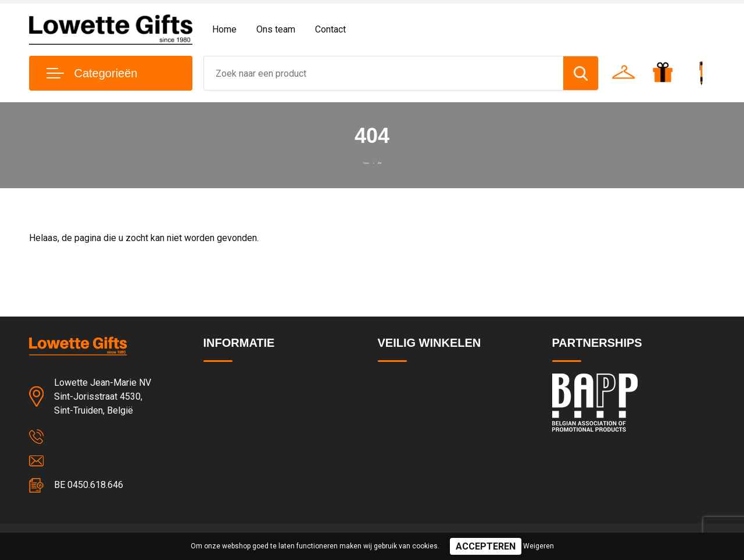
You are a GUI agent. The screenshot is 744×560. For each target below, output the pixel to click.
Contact (330, 29)
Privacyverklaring (409, 407)
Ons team (276, 29)
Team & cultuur (233, 407)
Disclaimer (398, 457)
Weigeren (539, 546)
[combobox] (384, 73)
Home (224, 29)
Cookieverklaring (409, 432)
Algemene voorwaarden (423, 382)
